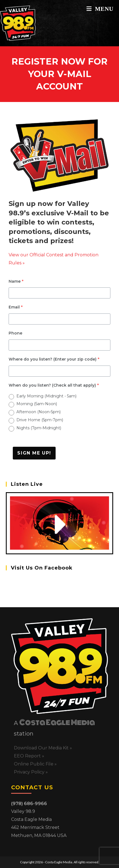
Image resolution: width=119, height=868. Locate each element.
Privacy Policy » (31, 772)
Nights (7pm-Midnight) (39, 428)
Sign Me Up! (34, 453)
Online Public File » (35, 764)
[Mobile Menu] (100, 9)
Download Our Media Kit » (43, 748)
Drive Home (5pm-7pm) (40, 420)
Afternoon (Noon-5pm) (39, 412)
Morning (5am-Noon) (37, 404)
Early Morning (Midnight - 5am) (46, 396)
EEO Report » (29, 756)
